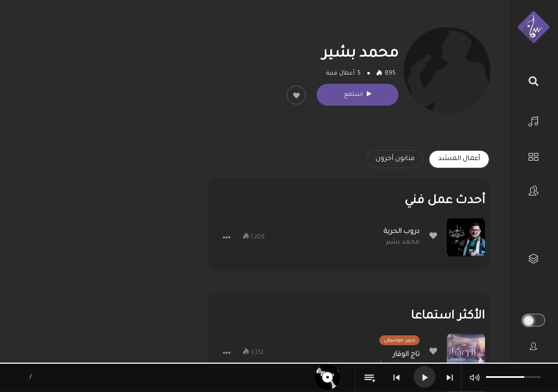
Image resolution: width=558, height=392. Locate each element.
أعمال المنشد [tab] (459, 159)
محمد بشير (403, 243)
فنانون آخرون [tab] (395, 159)
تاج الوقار (406, 355)
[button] (227, 237)
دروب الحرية (402, 232)
